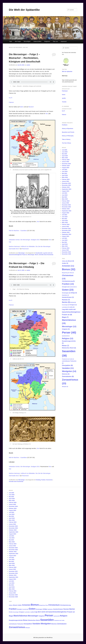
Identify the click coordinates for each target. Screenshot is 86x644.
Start (11, 41)
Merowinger (22, 253)
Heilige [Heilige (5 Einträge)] (74, 293)
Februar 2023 (66, 201)
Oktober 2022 (66, 209)
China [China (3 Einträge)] (72, 273)
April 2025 (65, 156)
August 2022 (66, 213)
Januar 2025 (65, 162)
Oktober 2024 (66, 166)
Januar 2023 (65, 203)
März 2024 (65, 177)
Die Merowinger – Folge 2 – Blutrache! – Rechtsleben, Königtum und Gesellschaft (25, 58)
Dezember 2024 (66, 164)
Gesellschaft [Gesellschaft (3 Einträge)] (73, 287)
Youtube (64, 102)
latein (22, 107)
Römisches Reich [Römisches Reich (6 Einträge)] (69, 348)
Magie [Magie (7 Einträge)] (65, 317)
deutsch (31, 107)
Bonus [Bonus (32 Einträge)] (69, 269)
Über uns (55, 41)
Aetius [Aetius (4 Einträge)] (65, 261)
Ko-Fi (11, 98)
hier (47, 114)
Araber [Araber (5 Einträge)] (65, 263)
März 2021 (65, 246)
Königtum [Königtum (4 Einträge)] (73, 305)
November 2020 (66, 254)
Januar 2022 (65, 227)
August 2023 (66, 191)
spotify (64, 98)
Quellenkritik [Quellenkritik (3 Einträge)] (66, 336)
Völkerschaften (37, 41)
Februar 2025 (66, 160)
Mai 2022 (64, 219)
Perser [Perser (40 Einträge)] (69, 332)
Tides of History (66, 139)
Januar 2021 (65, 250)
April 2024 (65, 175)
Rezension (25, 249)
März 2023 (65, 199)
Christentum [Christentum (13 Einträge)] (54, 605)
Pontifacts (65, 125)
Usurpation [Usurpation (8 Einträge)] (67, 365)
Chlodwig (38, 480)
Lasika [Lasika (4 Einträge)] (72, 307)
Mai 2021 (64, 242)
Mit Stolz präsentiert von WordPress (43, 638)
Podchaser (65, 91)
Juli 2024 (65, 170)
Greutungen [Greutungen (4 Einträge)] (66, 293)
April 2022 (65, 221)
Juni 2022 (65, 217)
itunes (64, 95)
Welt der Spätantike (67, 72)
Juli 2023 (65, 193)
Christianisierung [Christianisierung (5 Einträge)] (68, 281)
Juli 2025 (65, 150)
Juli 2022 (65, 215)
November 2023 (66, 185)
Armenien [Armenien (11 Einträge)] (68, 266)
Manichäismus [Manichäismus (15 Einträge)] (20, 616)
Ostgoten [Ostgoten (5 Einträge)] (66, 329)
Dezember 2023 (66, 183)
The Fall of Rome (66, 143)
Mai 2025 (64, 154)
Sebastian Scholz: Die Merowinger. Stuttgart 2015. (24, 240)
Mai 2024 (64, 173)
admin (28, 65)
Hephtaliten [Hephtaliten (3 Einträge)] (65, 295)
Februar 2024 (66, 179)
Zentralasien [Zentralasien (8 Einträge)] (68, 376)
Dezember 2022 (66, 205)
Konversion (49, 480)
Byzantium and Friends (68, 132)
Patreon (11, 102)
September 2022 (67, 211)
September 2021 (67, 234)
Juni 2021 (65, 240)
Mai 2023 (64, 197)
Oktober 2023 (66, 187)
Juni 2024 (65, 171)
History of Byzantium (68, 129)
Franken (43, 480)
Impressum (64, 41)
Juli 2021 (65, 238)
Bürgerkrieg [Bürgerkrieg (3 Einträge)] (66, 273)
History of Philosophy (68, 136)
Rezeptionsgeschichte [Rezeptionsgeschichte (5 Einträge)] (16, 620)
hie (38, 222)
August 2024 (66, 168)
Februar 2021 (66, 248)
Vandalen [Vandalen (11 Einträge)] (68, 368)
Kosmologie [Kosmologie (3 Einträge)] (66, 305)
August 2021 (66, 236)
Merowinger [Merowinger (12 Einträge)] (69, 326)
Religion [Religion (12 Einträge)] (68, 338)
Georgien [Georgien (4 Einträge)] (65, 287)
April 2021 (65, 244)
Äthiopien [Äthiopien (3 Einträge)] (65, 387)
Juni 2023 (65, 195)
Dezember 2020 (66, 252)
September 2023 (67, 189)
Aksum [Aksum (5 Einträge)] (71, 261)
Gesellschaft (39, 253)
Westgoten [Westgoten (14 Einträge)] (69, 371)
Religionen (47, 41)
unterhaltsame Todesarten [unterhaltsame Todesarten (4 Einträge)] (16, 624)
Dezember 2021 (66, 228)
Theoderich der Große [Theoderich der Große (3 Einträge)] (68, 359)
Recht (36, 255)
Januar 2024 (65, 181)
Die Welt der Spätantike (24, 10)
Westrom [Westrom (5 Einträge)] (66, 374)
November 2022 (66, 207)
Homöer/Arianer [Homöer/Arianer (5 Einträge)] (68, 297)
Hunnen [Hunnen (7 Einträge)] (66, 300)
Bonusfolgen (27, 41)
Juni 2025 (65, 152)
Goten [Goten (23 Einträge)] (68, 290)
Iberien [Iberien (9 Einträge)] (66, 302)
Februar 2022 (66, 224)
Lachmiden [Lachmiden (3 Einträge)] (65, 307)
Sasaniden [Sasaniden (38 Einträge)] (47, 620)
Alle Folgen (18, 41)
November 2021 (66, 230)
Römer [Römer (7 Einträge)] (66, 346)
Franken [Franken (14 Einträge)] (68, 284)
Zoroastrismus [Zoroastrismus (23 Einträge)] (17, 627)
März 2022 (65, 223)
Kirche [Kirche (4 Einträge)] (73, 302)
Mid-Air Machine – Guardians (18, 231)
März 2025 (65, 158)
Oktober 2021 (66, 232)
